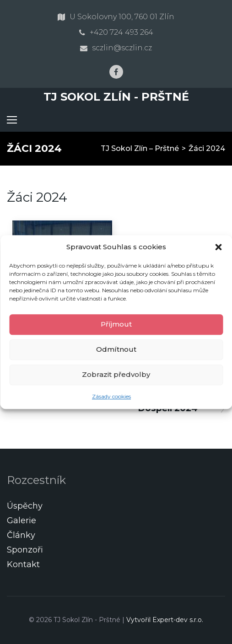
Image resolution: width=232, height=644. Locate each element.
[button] (218, 247)
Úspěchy (25, 506)
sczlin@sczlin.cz (122, 48)
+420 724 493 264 (121, 32)
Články (21, 535)
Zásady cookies (111, 396)
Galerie (22, 521)
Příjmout (116, 324)
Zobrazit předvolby (116, 374)
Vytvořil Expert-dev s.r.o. (165, 620)
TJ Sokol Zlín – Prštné (140, 148)
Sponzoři (25, 550)
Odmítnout (116, 349)
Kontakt (23, 564)
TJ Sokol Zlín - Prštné (116, 97)
